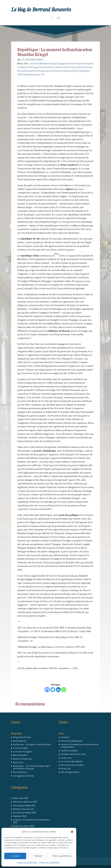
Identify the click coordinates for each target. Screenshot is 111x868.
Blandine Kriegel (48, 64)
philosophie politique (34, 71)
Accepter (15, 856)
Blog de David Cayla (22, 737)
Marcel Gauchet (20, 755)
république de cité (35, 75)
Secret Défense (20, 772)
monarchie (58, 67)
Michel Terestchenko (23, 759)
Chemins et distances (23, 802)
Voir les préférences (62, 856)
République (71, 71)
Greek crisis (66, 758)
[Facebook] (47, 690)
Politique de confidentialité (27, 863)
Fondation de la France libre (74, 754)
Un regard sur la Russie (23, 776)
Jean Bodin (45, 67)
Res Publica (37, 60)
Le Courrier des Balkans (72, 762)
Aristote (34, 64)
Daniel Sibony (20, 741)
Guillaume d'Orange (28, 67)
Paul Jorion (18, 763)
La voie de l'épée (21, 748)
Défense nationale (22, 809)
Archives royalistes (69, 751)
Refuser (38, 856)
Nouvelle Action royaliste (72, 765)
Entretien (17, 816)
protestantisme (55, 71)
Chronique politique (22, 806)
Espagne (63, 64)
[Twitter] (53, 690)
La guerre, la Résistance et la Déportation (32, 820)
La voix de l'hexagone (23, 752)
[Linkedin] (58, 690)
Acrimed (65, 737)
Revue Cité (66, 769)
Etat (71, 64)
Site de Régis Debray (70, 772)
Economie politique (22, 813)
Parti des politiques (76, 67)
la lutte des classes (21, 826)
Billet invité (18, 798)
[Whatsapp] (64, 690)
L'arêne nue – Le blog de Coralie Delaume (32, 745)
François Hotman (83, 64)
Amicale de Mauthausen (72, 741)
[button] (72, 832)
